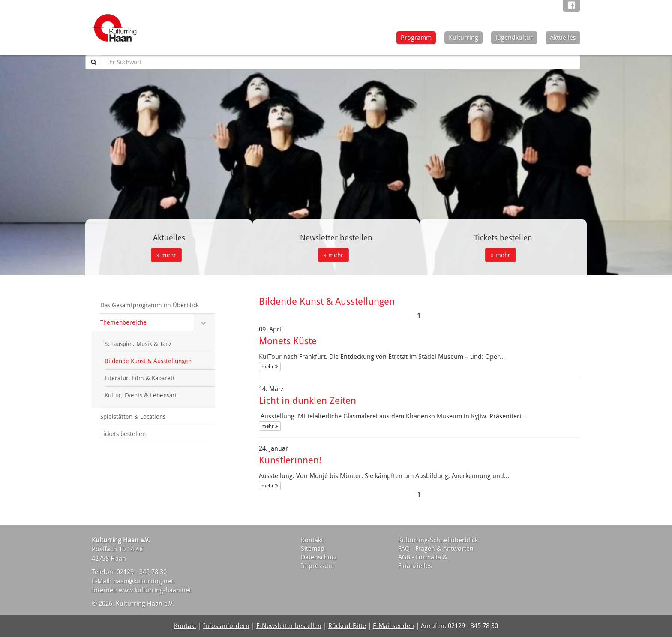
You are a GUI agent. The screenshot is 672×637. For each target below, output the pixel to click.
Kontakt (312, 540)
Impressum (317, 566)
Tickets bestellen (123, 434)
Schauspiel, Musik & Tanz (138, 344)
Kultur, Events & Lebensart (141, 395)
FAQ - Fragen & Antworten (436, 549)
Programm (416, 38)
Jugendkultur (514, 38)
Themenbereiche (123, 322)
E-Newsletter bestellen (289, 626)
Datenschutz (319, 557)
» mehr (166, 255)
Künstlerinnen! (290, 460)
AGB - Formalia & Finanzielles (423, 562)
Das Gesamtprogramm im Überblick (150, 305)
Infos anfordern (226, 626)
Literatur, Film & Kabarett (140, 378)
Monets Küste (288, 341)
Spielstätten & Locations (133, 417)
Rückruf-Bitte (347, 626)
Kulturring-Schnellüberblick (438, 540)
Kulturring (463, 38)
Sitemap (313, 549)
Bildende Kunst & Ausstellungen (148, 361)
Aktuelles (563, 38)
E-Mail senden (393, 626)
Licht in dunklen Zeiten (307, 401)
